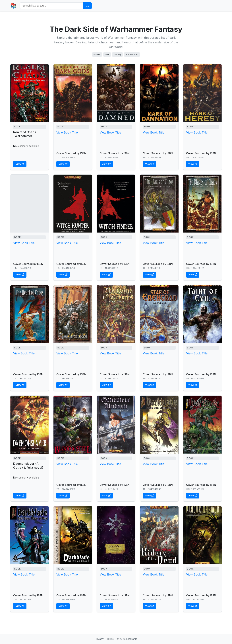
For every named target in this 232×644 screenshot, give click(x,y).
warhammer (132, 54)
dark (107, 54)
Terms (110, 639)
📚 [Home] (13, 6)
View (20, 164)
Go (87, 6)
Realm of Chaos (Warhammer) (25, 134)
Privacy (99, 639)
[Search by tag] (51, 6)
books (97, 54)
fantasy (117, 54)
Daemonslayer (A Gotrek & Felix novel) (28, 466)
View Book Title (67, 132)
